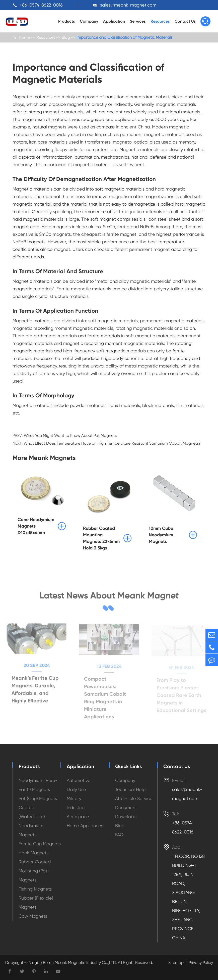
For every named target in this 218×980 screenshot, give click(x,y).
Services (138, 21)
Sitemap (176, 963)
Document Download (126, 812)
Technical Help (130, 789)
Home (24, 37)
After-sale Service (134, 798)
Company (89, 21)
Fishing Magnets (35, 889)
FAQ (119, 835)
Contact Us (185, 21)
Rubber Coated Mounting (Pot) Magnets (35, 871)
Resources (160, 21)
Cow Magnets (33, 916)
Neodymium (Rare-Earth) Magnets (38, 785)
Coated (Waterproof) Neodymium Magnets (32, 821)
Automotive (79, 780)
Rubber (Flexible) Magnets (36, 902)
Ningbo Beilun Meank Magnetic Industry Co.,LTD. (72, 963)
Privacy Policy (201, 963)
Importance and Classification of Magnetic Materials (124, 37)
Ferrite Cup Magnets (40, 844)
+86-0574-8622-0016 (41, 5)
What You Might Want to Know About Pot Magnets (70, 435)
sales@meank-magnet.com (128, 5)
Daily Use (76, 789)
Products (66, 21)
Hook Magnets (33, 853)
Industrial (76, 807)
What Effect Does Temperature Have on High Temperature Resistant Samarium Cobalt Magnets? (112, 443)
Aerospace (78, 816)
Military (74, 798)
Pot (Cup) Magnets (38, 798)
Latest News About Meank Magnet (109, 597)
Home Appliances (85, 826)
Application (114, 21)
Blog (66, 37)
